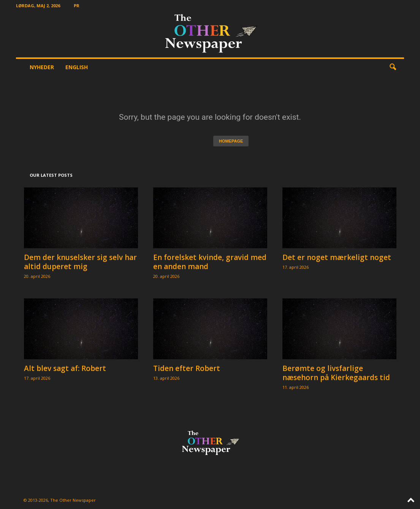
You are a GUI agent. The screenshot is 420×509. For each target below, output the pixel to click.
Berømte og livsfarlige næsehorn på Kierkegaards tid (336, 373)
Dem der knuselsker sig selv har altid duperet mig (80, 262)
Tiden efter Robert (187, 368)
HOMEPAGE (231, 141)
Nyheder (42, 67)
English (77, 67)
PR (77, 6)
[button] (393, 67)
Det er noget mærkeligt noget (337, 257)
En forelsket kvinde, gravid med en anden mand (210, 262)
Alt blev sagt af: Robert (65, 368)
